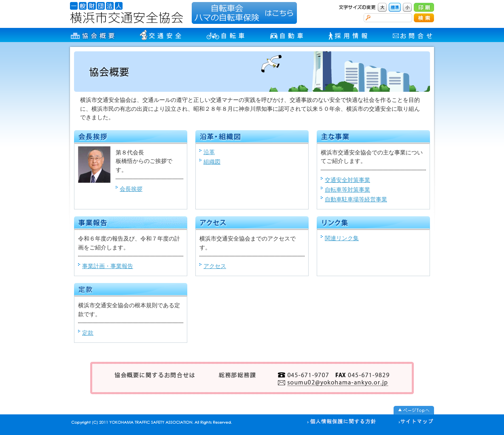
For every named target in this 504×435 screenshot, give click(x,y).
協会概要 (93, 35)
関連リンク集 (342, 238)
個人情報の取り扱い (342, 422)
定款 (88, 333)
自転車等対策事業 (347, 190)
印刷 (424, 7)
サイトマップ (413, 422)
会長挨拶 (131, 189)
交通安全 (161, 35)
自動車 (287, 35)
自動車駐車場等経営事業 (356, 199)
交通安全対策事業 (347, 180)
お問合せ (413, 35)
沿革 (209, 152)
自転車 (227, 35)
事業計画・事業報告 (108, 266)
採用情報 (349, 35)
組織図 (212, 162)
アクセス (215, 266)
